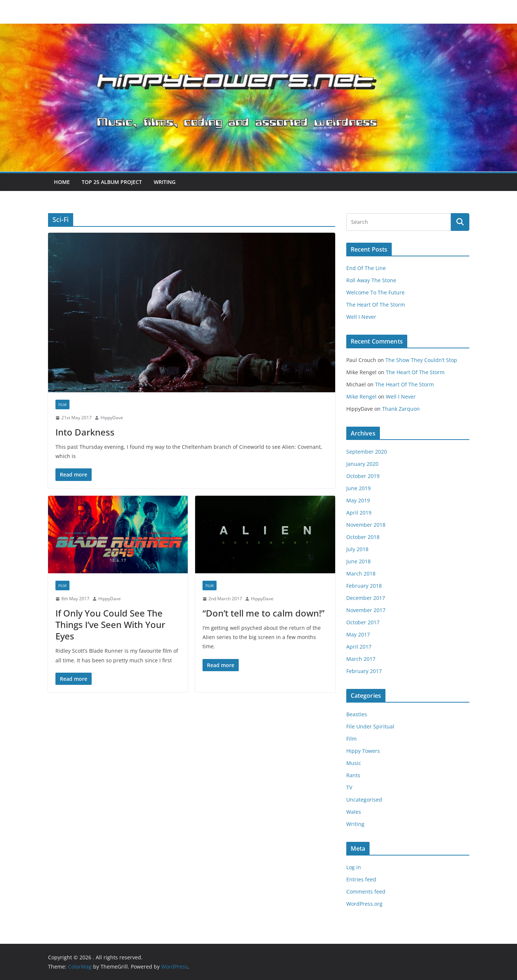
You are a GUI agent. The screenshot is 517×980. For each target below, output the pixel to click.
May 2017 (358, 634)
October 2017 (363, 622)
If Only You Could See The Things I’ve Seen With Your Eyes (110, 624)
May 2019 (358, 500)
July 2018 (357, 549)
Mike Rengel (361, 397)
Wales (354, 812)
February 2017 (364, 671)
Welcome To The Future (375, 292)
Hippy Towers (363, 751)
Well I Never (361, 317)
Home (62, 182)
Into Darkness (85, 432)
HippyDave (112, 418)
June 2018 (358, 561)
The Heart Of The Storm (376, 305)
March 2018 (361, 573)
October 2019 (363, 476)
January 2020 (362, 464)
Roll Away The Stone (371, 280)
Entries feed (361, 879)
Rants (353, 775)
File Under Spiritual (370, 726)
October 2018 (363, 537)
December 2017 (366, 598)
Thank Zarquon (401, 409)
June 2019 (358, 488)
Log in (354, 867)
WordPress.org (364, 904)
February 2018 (364, 586)
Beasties (357, 714)
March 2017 (361, 659)
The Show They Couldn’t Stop (421, 360)
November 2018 (366, 525)
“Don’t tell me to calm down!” (263, 613)
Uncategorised (364, 800)
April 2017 (359, 647)
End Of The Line (366, 268)
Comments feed (366, 892)
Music (354, 763)
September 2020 (367, 452)
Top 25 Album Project (112, 182)
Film (62, 404)
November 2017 (366, 610)
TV (349, 787)
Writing (165, 182)
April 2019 (359, 513)
